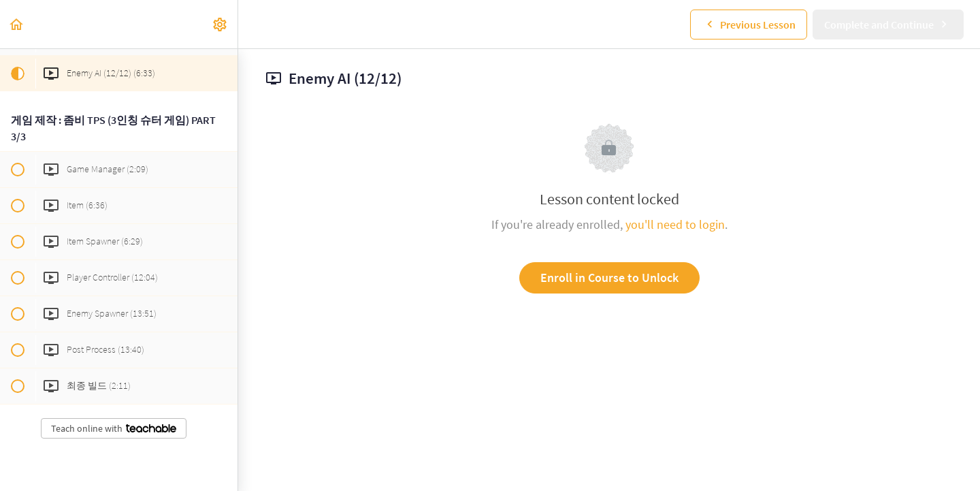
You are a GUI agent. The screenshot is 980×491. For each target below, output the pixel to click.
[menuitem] (220, 24)
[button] (17, 24)
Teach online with (114, 428)
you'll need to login (675, 224)
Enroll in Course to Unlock (609, 278)
